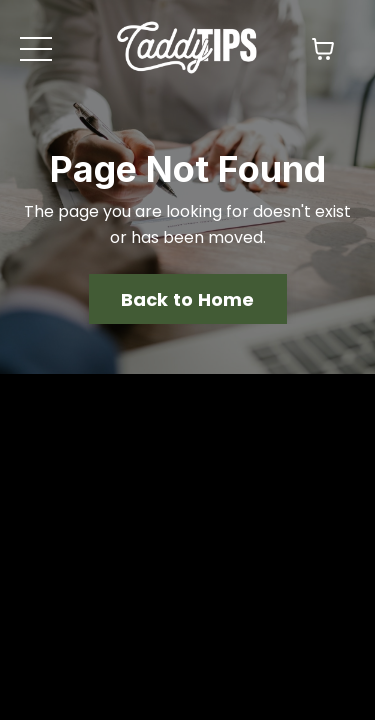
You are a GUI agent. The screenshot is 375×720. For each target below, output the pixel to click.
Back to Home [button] (188, 472)
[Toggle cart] (323, 49)
